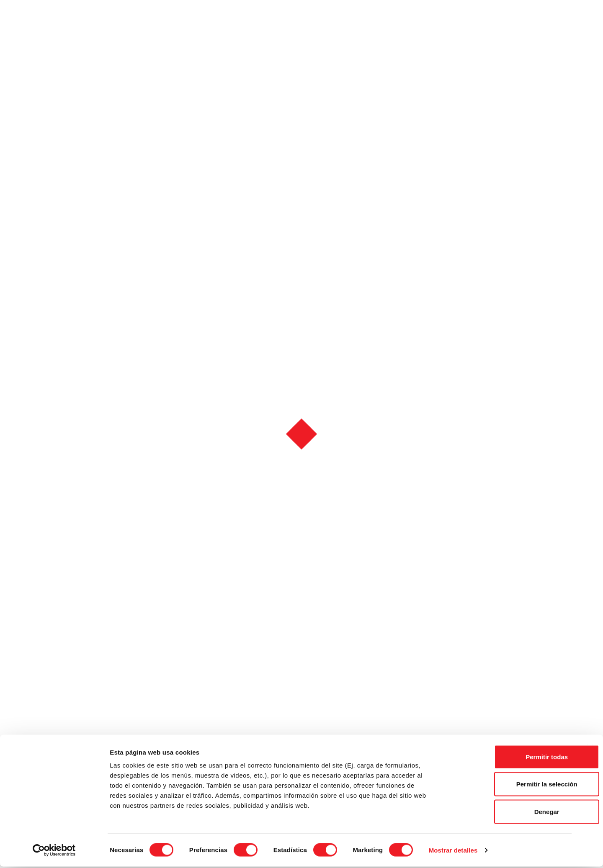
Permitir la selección (512, 786)
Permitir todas (512, 758)
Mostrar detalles (453, 851)
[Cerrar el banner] (590, 749)
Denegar (512, 813)
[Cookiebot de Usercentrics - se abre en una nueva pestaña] (54, 852)
